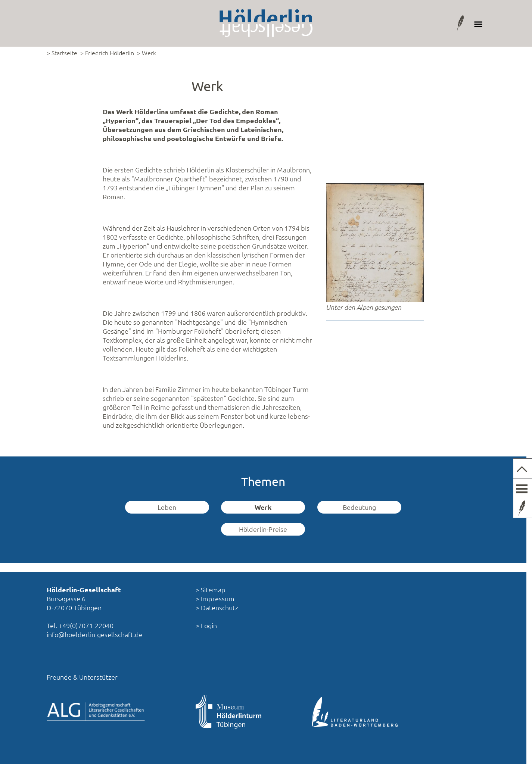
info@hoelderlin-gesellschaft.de (95, 634)
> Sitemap (211, 590)
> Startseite (62, 53)
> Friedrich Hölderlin (107, 53)
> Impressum (215, 598)
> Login (206, 625)
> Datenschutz (217, 607)
